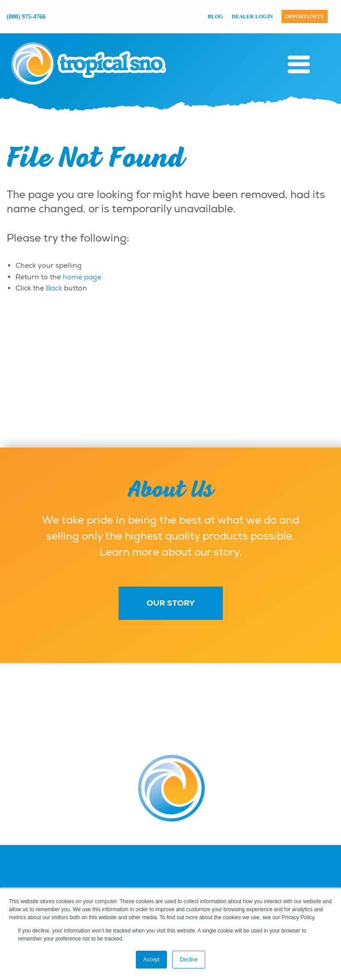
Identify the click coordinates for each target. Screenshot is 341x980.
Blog (216, 16)
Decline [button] (189, 960)
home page (82, 277)
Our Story (171, 603)
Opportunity (305, 16)
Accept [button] (152, 960)
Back (54, 288)
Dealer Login (252, 16)
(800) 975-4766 (26, 17)
